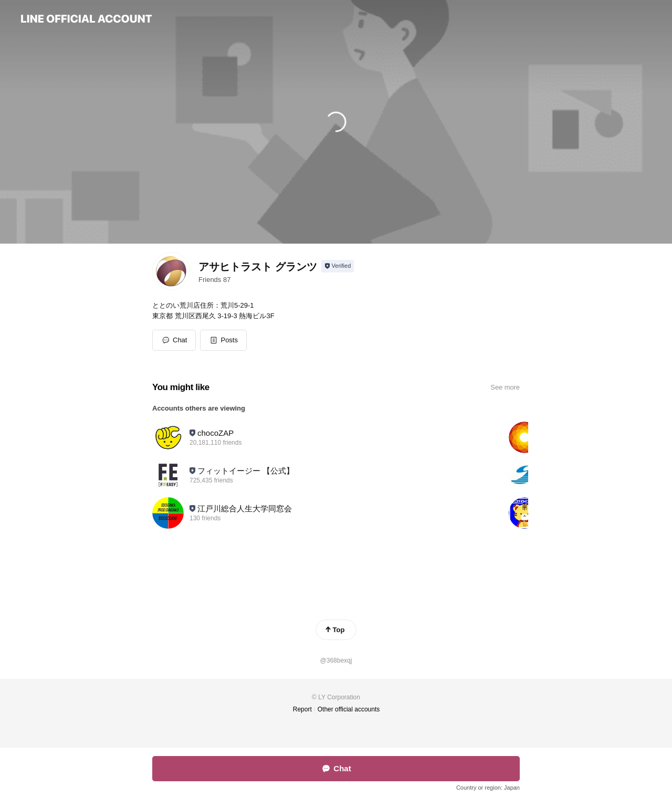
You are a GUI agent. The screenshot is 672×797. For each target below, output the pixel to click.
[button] (223, 340)
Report (302, 709)
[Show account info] (338, 266)
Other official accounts (349, 709)
